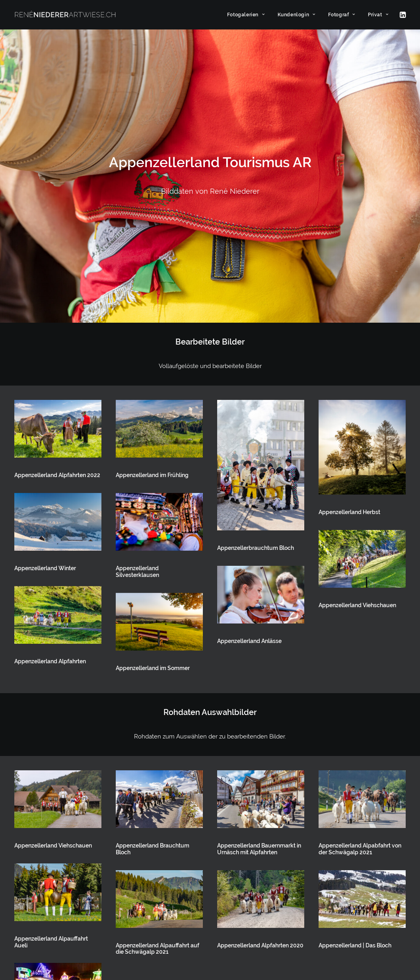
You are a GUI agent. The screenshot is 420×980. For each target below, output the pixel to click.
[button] (402, 15)
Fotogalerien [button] (246, 15)
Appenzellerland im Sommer (153, 460)
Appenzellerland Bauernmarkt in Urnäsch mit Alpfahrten (259, 641)
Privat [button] (378, 15)
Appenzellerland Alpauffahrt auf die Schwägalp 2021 (157, 741)
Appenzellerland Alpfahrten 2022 (57, 267)
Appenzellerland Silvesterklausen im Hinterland (54, 834)
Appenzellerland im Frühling (152, 267)
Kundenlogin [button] (297, 15)
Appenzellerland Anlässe (249, 433)
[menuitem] (246, 15)
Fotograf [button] (342, 15)
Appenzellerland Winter (45, 360)
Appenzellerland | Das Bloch (355, 738)
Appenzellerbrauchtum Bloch (256, 340)
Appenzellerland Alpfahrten (50, 454)
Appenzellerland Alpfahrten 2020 (260, 738)
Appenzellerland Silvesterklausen (137, 364)
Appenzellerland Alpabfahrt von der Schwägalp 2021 (360, 641)
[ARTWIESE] (65, 15)
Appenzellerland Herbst (349, 304)
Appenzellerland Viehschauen (357, 397)
